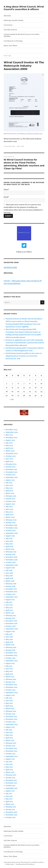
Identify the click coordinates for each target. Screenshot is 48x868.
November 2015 (11, 655)
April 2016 (9, 642)
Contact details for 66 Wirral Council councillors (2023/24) (21, 35)
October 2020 (11, 501)
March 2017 (10, 613)
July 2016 (9, 634)
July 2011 (9, 794)
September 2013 (12, 724)
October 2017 (10, 594)
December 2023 (11, 438)
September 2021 (12, 477)
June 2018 (9, 573)
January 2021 (10, 499)
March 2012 (10, 772)
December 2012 (11, 748)
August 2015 (10, 663)
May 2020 (9, 512)
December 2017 (11, 589)
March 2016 (10, 645)
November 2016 (12, 623)
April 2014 (9, 706)
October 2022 (11, 456)
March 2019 (10, 549)
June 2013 (9, 732)
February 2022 (11, 464)
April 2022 (9, 461)
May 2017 (9, 608)
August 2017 (10, 600)
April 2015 (9, 674)
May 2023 (9, 445)
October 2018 (11, 562)
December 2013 (11, 716)
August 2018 (10, 568)
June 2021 (9, 485)
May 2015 (9, 671)
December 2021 (11, 469)
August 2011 (10, 791)
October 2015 (11, 658)
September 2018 (12, 565)
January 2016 (10, 650)
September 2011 (12, 788)
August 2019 (10, 536)
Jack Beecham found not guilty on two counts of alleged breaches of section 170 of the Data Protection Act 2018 (24, 356)
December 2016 (11, 621)
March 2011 (10, 804)
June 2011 (9, 796)
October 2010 (11, 817)
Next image (7, 56)
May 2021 (9, 488)
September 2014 (12, 693)
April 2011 (9, 801)
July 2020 (9, 507)
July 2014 (9, 698)
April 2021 (9, 491)
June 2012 (9, 764)
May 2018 (9, 576)
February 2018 (11, 584)
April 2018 (9, 578)
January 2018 (10, 586)
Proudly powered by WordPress (25, 864)
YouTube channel (10, 30)
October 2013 (10, 722)
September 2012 (12, 756)
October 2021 (11, 475)
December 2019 (11, 525)
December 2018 (11, 557)
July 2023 (9, 443)
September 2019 (12, 533)
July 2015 (9, 666)
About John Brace (10, 46)
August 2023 (10, 440)
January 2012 (10, 778)
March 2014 (10, 708)
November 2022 (12, 453)
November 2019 (12, 528)
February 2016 (11, 647)
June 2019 (9, 541)
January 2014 (10, 714)
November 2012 (11, 751)
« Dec (12, 399)
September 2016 (12, 629)
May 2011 (9, 799)
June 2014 (9, 701)
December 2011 (11, 780)
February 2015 (11, 679)
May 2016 (9, 639)
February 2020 (11, 520)
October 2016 (11, 626)
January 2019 (10, 554)
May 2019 (9, 544)
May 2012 (9, 767)
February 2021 (11, 496)
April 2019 (9, 546)
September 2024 (12, 432)
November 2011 (11, 783)
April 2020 (9, 515)
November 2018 (11, 560)
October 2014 (11, 690)
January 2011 (10, 809)
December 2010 (11, 812)
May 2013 (9, 735)
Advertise (7, 16)
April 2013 (9, 738)
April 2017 (9, 610)
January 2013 (10, 746)
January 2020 (11, 523)
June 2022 (9, 459)
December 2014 (11, 685)
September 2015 (12, 661)
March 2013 (10, 740)
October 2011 (10, 786)
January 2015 (10, 682)
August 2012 (10, 759)
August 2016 (10, 631)
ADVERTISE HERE (10, 267)
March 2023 (10, 451)
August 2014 (10, 695)
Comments (8, 25)
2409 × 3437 (20, 146)
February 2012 (11, 775)
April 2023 (9, 448)
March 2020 (10, 517)
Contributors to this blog (13, 41)
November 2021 (11, 472)
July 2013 (9, 730)
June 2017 (9, 605)
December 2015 (11, 653)
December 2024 (11, 430)
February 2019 (11, 552)
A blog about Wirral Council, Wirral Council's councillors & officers (24, 8)
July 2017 (9, 602)
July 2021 (9, 483)
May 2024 (9, 435)
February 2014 (11, 711)
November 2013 (11, 719)
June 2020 (9, 509)
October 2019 (11, 530)
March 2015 (10, 677)
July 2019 (9, 538)
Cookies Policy (10, 864)
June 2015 (9, 669)
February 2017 (11, 616)
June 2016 (9, 637)
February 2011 (11, 807)
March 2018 (10, 581)
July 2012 (9, 762)
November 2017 (11, 592)
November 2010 (11, 815)
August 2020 (10, 504)
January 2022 (11, 467)
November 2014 (11, 687)
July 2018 (9, 570)
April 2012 (9, 770)
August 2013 (10, 727)
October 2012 (11, 754)
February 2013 (11, 743)
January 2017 (10, 618)
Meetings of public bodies (13, 20)
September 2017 (12, 597)
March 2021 (10, 493)
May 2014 (9, 703)
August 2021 (10, 480)
